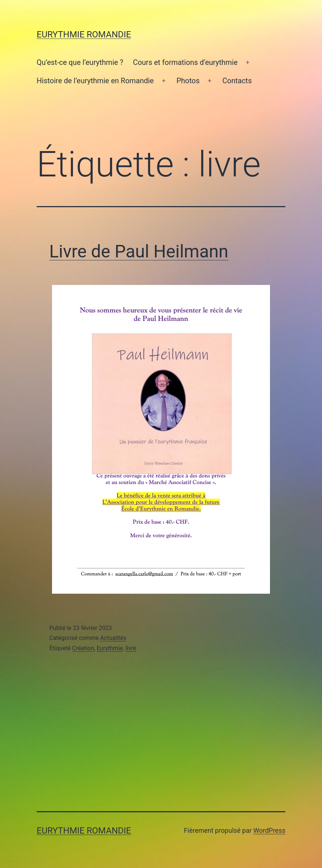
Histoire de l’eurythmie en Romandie (95, 81)
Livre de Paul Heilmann (139, 251)
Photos (188, 81)
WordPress (269, 830)
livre (131, 648)
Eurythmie (110, 648)
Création (83, 648)
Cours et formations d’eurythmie (185, 62)
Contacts (237, 81)
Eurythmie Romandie (84, 34)
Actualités (113, 638)
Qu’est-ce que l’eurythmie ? (80, 62)
